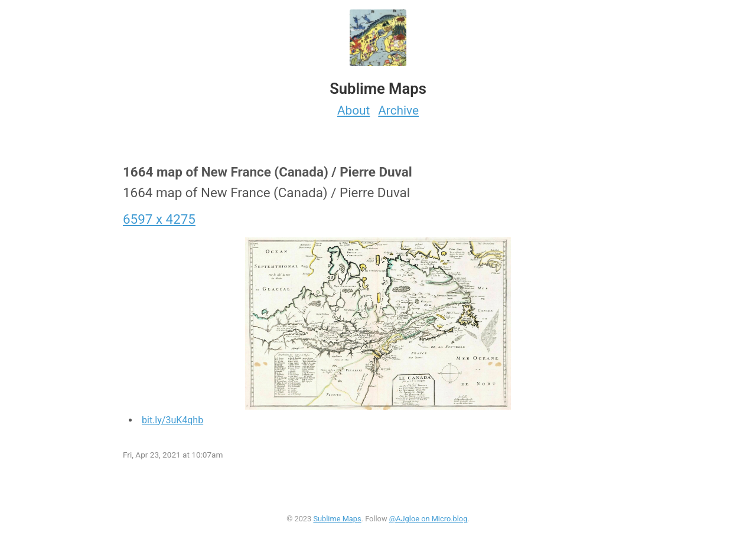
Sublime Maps (337, 519)
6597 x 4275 (159, 219)
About (353, 110)
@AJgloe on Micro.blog (428, 519)
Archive (398, 110)
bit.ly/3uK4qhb (172, 420)
